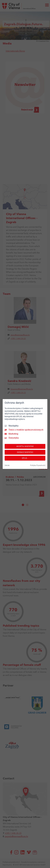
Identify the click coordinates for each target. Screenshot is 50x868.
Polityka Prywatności (38, 465)
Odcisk (7, 465)
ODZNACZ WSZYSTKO (25, 452)
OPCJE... (25, 458)
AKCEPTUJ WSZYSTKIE (25, 446)
